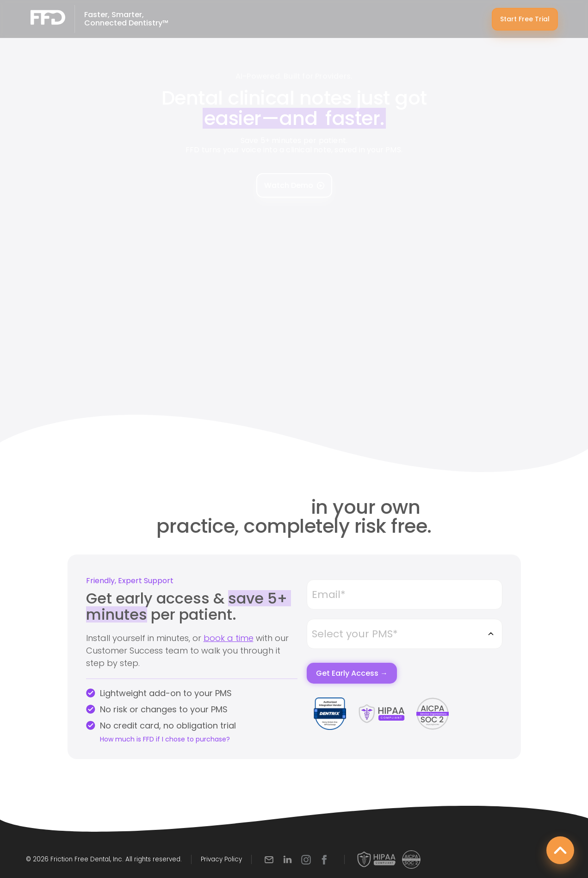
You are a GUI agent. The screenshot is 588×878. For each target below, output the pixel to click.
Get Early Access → (352, 673)
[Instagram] (306, 859)
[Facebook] (325, 859)
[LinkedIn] (288, 859)
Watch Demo (294, 185)
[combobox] (404, 634)
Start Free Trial (525, 19)
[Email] (269, 859)
